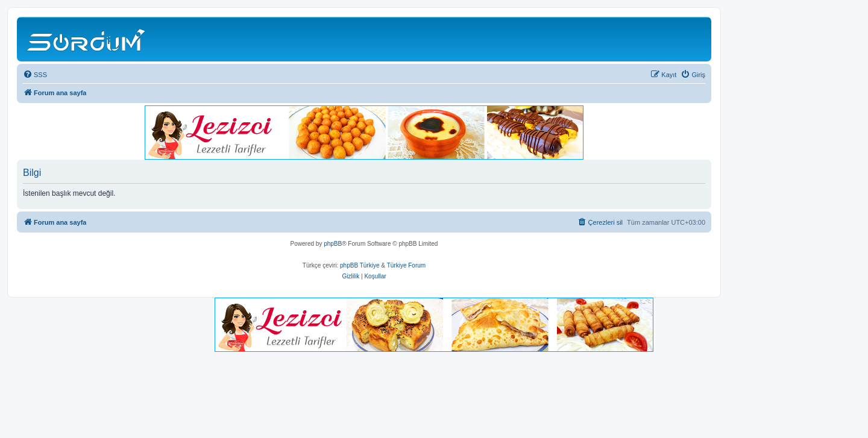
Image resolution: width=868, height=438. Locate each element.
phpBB (333, 244)
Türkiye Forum (406, 265)
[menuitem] (35, 75)
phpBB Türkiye (360, 265)
